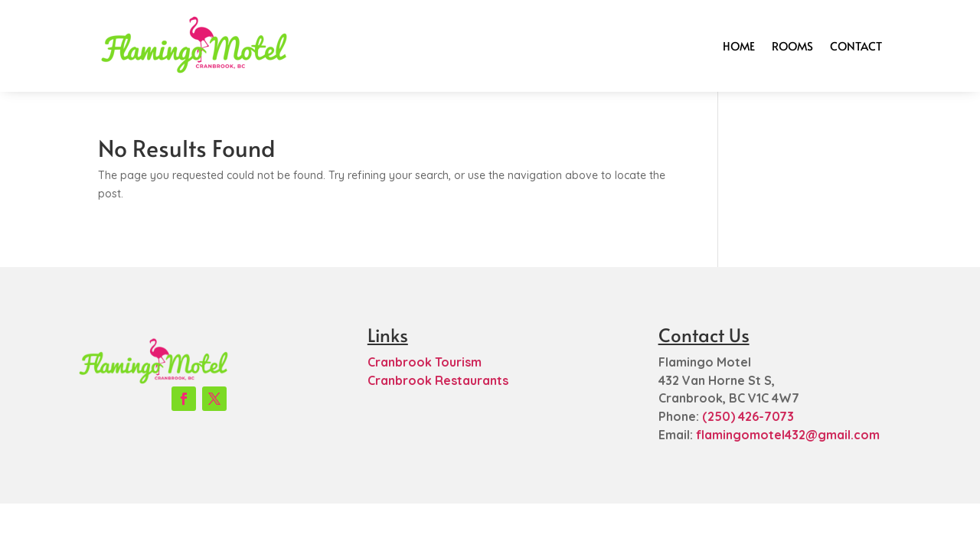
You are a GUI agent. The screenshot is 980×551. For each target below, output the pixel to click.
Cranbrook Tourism (425, 362)
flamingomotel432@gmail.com (788, 435)
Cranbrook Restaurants (438, 380)
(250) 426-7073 (748, 416)
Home (739, 46)
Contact (856, 46)
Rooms (792, 46)
